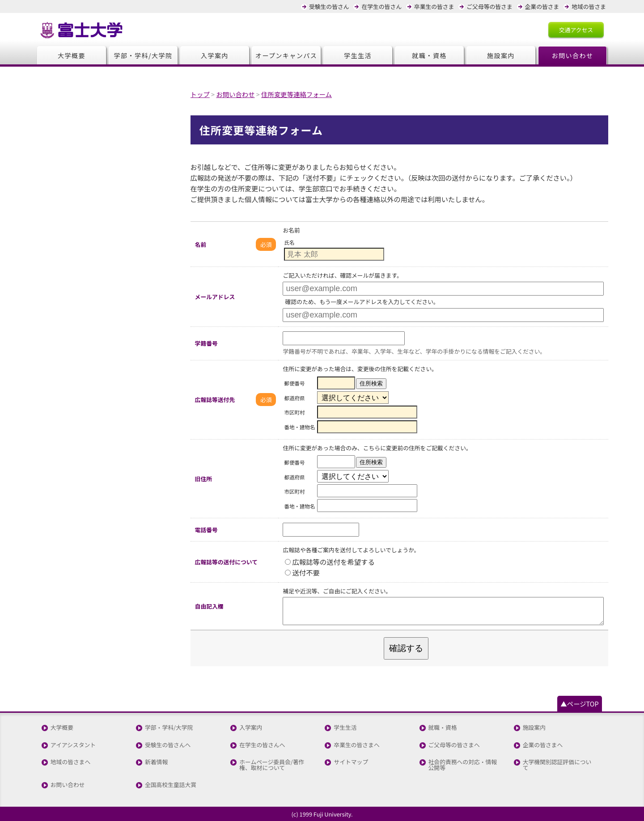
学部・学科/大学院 (143, 55)
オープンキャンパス (286, 55)
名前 (201, 244)
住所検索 (371, 383)
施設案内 (501, 55)
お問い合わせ (573, 55)
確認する (406, 648)
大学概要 (72, 55)
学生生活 (358, 55)
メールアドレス (215, 297)
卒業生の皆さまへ (356, 745)
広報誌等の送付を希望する (330, 562)
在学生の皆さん (381, 6)
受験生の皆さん (329, 6)
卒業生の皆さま (434, 6)
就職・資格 (429, 55)
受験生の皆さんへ (168, 745)
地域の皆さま (589, 6)
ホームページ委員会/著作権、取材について (272, 765)
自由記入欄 (209, 606)
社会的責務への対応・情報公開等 (463, 765)
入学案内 (215, 55)
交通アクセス (576, 30)
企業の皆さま (542, 6)
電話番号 (206, 530)
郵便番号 (294, 383)
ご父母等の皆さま (489, 6)
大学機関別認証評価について (557, 765)
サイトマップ (351, 762)
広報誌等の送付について (226, 562)
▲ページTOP (579, 704)
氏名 (289, 242)
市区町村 (294, 412)
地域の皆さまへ (71, 762)
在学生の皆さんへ (262, 745)
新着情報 (156, 762)
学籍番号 (206, 343)
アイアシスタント (73, 745)
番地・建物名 (299, 427)
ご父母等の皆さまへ (454, 745)
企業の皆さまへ (543, 745)
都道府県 (294, 398)
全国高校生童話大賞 (171, 785)
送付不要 (302, 572)
